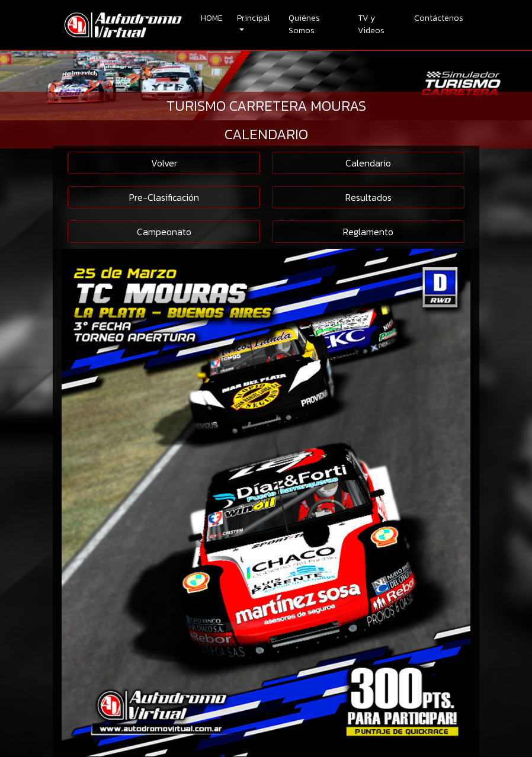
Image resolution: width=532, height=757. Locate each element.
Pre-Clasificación (164, 197)
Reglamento (368, 232)
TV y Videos (371, 24)
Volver (164, 163)
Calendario (368, 163)
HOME (212, 18)
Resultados (368, 197)
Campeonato (164, 232)
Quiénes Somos (304, 24)
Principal (254, 18)
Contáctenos (439, 18)
